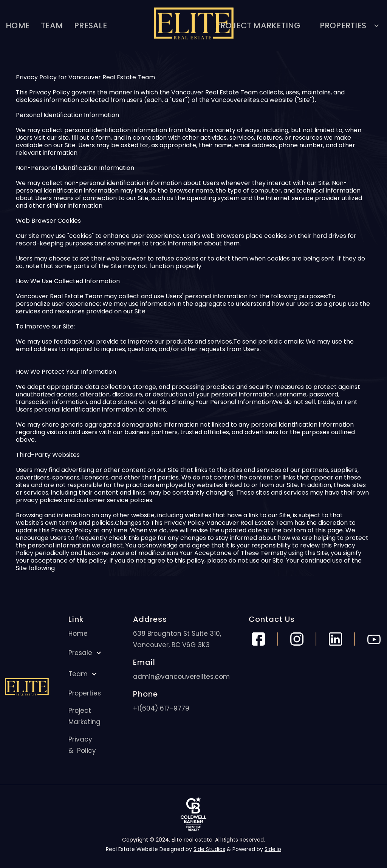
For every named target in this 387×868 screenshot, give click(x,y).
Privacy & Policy (82, 745)
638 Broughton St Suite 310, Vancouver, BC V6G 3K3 (177, 639)
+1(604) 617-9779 (161, 708)
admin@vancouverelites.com (181, 677)
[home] (193, 25)
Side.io (273, 849)
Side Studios (209, 849)
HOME (18, 25)
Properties (85, 693)
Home (78, 634)
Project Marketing (84, 716)
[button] (347, 25)
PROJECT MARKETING (258, 25)
